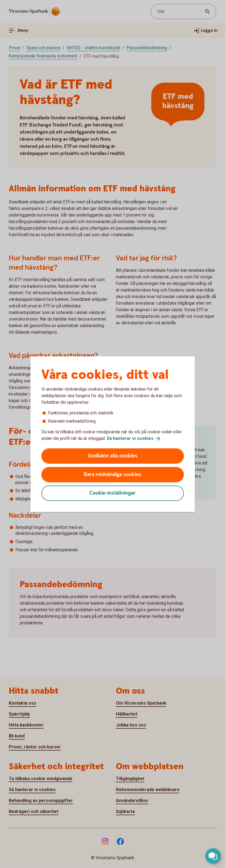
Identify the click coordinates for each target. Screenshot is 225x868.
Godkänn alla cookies (113, 456)
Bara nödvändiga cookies (113, 475)
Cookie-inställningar (112, 493)
